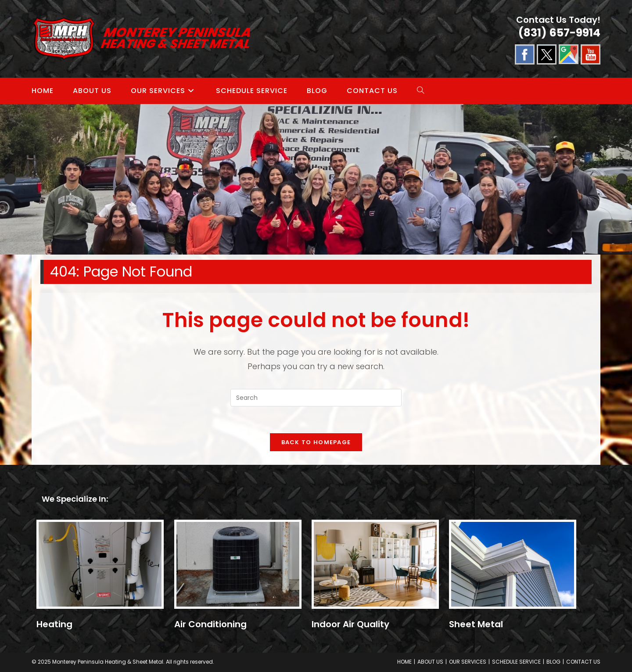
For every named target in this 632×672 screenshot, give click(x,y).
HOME (404, 662)
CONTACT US (583, 662)
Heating (54, 624)
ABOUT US (430, 662)
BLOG (553, 662)
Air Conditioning (210, 624)
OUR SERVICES (468, 662)
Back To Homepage (316, 442)
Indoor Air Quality (350, 624)
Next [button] (622, 179)
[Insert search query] (316, 398)
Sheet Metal (476, 624)
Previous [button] (10, 179)
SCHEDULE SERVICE (516, 662)
